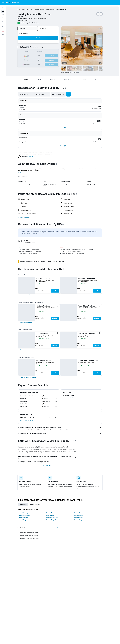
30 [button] (33, 64)
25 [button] (41, 60)
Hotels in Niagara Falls (83, 583)
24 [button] (37, 60)
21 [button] (53, 56)
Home (22, 9)
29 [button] (57, 60)
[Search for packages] (3, 18)
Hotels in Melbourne (82, 576)
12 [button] (45, 52)
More (22, 168)
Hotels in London (82, 581)
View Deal (58, 286)
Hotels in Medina (82, 579)
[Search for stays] (3, 11)
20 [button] (49, 56)
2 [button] (33, 48)
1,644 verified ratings (36, 23)
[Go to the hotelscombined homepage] (12, 3)
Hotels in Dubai (53, 579)
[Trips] (3, 26)
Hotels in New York (26, 581)
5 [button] (45, 48)
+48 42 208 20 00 (26, 21)
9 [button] (33, 52)
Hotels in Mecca (53, 576)
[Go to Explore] (3, 22)
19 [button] (45, 56)
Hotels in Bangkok (54, 583)
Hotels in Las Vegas (27, 576)
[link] (30, 308)
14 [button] (53, 52)
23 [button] (33, 60)
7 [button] (53, 48)
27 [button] (49, 60)
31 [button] (37, 64)
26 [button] (45, 60)
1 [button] (57, 44)
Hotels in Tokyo (25, 583)
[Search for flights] (3, 8)
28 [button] (53, 60)
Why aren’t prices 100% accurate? (64, 602)
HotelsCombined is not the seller (64, 596)
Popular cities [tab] (26, 568)
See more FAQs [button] (50, 529)
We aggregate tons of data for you (64, 599)
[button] (3, 3)
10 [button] (37, 52)
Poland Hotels (28, 9)
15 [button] (57, 52)
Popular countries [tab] (38, 568)
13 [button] (49, 52)
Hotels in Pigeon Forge (27, 579)
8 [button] (57, 48)
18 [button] (41, 56)
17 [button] (37, 56)
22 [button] (57, 56)
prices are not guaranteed (57, 591)
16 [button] (33, 56)
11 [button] (41, 52)
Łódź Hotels (51, 9)
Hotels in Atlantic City (55, 581)
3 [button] (37, 48)
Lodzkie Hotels (40, 9)
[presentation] (81, 72)
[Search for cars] (3, 15)
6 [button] (49, 48)
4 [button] (41, 48)
